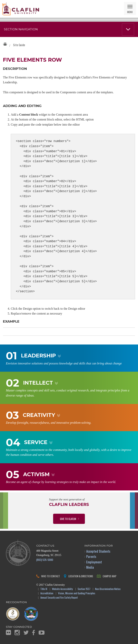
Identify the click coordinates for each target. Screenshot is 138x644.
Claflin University (21, 9)
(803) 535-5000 (45, 560)
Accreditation (47, 593)
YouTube (42, 633)
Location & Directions (81, 576)
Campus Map (110, 576)
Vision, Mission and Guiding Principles (77, 593)
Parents (91, 556)
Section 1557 (84, 589)
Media (90, 567)
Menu (130, 12)
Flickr (8, 632)
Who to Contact (51, 576)
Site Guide (19, 45)
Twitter (26, 633)
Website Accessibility (62, 589)
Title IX (44, 589)
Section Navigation (21, 29)
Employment (94, 562)
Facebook (34, 633)
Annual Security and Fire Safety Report (59, 598)
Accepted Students (98, 551)
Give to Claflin (68, 519)
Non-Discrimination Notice (108, 589)
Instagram (17, 633)
